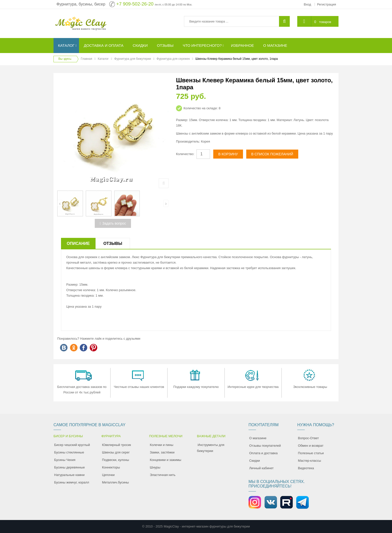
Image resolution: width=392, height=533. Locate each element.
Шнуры (155, 467)
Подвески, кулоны (115, 460)
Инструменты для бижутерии (211, 448)
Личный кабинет (261, 468)
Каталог (103, 59)
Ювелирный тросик (116, 445)
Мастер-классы (309, 461)
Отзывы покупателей (265, 446)
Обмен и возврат (311, 446)
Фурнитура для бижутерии (133, 59)
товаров (325, 22)
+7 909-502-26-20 (135, 4)
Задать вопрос (113, 223)
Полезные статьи (311, 453)
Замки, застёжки (162, 452)
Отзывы (113, 243)
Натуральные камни (69, 475)
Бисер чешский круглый (72, 445)
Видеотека (306, 468)
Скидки (255, 461)
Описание (78, 243)
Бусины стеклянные (69, 452)
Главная (86, 59)
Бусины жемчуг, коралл (72, 482)
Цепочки (108, 475)
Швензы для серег (116, 452)
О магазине (258, 438)
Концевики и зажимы (165, 460)
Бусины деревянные (70, 467)
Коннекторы (111, 467)
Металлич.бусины (115, 482)
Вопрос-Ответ (308, 438)
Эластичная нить (162, 475)
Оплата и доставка (263, 453)
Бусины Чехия (65, 460)
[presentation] (60, 203)
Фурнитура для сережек (173, 59)
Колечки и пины (161, 445)
